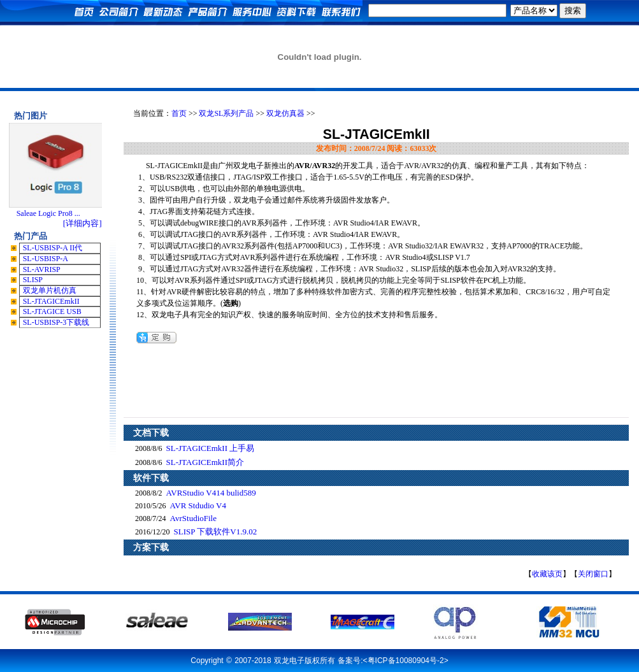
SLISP (33, 280)
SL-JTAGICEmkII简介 (205, 462)
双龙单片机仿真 (50, 290)
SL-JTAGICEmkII (51, 301)
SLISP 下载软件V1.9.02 (216, 532)
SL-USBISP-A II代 (53, 248)
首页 (179, 113)
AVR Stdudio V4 (198, 505)
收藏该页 (547, 574)
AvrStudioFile (193, 518)
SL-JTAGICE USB (52, 311)
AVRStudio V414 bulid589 (211, 493)
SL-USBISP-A (46, 259)
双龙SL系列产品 (226, 113)
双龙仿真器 (285, 113)
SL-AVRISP (42, 269)
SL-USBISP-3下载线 (56, 322)
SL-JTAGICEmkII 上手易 (211, 448)
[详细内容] (83, 223)
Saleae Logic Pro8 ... (48, 213)
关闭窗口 (593, 574)
